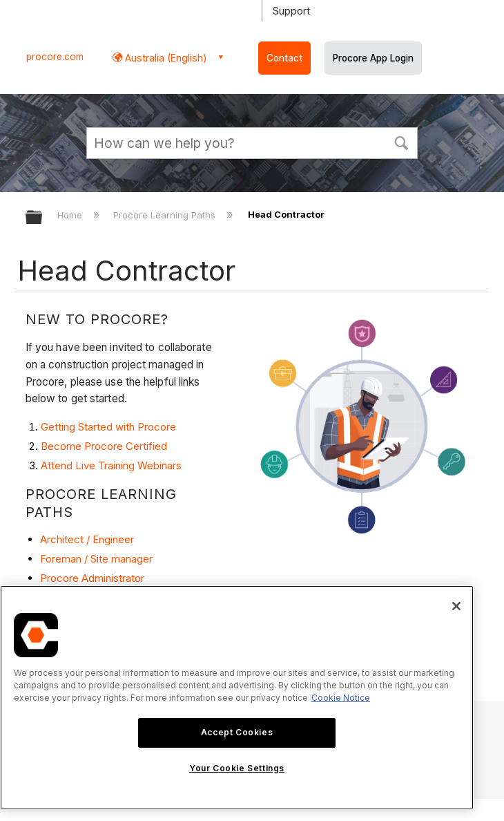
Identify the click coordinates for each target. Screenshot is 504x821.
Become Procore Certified (104, 446)
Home (71, 215)
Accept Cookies (237, 732)
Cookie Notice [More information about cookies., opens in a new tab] (341, 698)
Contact (284, 58)
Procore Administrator (92, 578)
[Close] (456, 606)
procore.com (55, 57)
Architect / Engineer (87, 539)
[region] (237, 698)
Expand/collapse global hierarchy (43, 218)
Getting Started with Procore (108, 427)
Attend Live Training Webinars (111, 465)
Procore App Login (373, 58)
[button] (401, 142)
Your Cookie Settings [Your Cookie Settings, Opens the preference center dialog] (237, 768)
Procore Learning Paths (166, 215)
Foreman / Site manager (96, 559)
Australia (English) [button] (165, 58)
